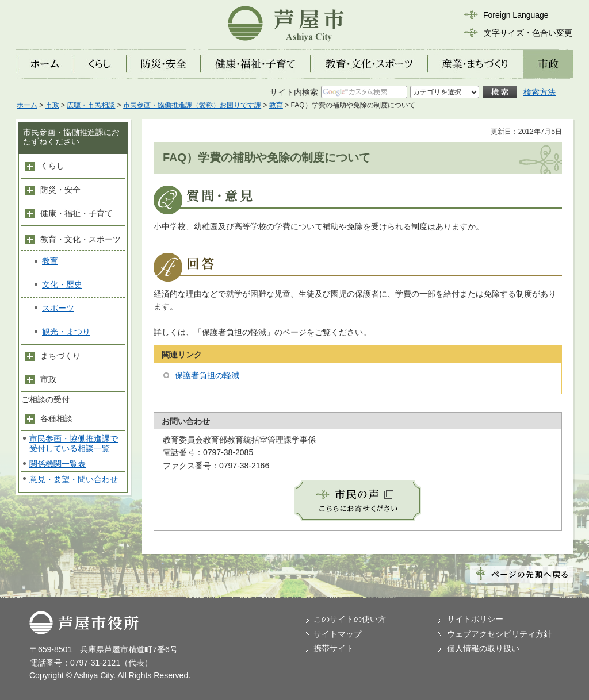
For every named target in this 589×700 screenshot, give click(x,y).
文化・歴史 (62, 284)
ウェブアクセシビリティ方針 (499, 634)
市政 (52, 105)
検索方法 (540, 92)
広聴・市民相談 (91, 105)
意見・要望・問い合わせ (74, 479)
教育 (276, 105)
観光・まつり (66, 332)
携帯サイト (334, 648)
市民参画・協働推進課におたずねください (71, 137)
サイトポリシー (475, 619)
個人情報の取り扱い (483, 648)
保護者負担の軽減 (207, 375)
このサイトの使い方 (350, 619)
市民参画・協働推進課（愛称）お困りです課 (192, 105)
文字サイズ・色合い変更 (528, 33)
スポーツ (58, 308)
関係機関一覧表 (58, 464)
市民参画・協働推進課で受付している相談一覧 (74, 443)
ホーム (27, 105)
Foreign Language (516, 15)
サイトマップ (338, 634)
